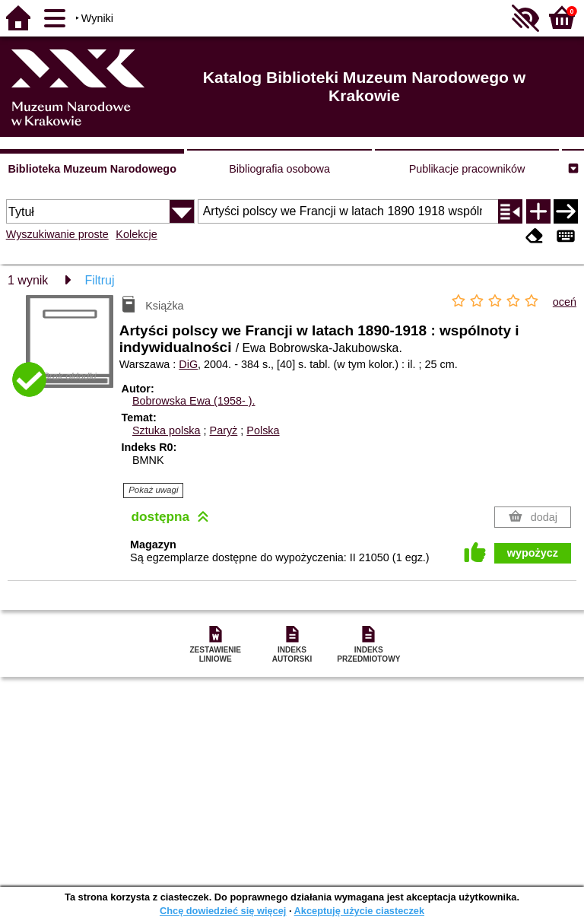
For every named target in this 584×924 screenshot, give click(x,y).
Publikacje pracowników (467, 169)
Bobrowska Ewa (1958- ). (194, 401)
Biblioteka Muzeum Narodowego (92, 169)
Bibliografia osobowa (279, 169)
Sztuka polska (167, 430)
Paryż (224, 430)
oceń (565, 302)
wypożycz (533, 553)
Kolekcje (136, 234)
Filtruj (99, 280)
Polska (263, 430)
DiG (188, 364)
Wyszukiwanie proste (57, 234)
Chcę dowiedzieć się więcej (223, 911)
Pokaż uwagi (153, 490)
